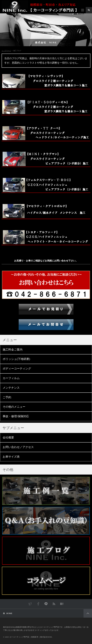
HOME (9, 613)
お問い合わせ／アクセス (18, 447)
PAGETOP (88, 613)
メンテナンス (11, 388)
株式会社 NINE (46, 43)
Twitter (30, 604)
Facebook (38, 604)
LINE (46, 604)
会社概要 (8, 437)
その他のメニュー (14, 407)
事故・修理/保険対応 (16, 416)
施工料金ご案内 (13, 350)
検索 (89, 10)
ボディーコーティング (17, 369)
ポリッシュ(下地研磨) (16, 359)
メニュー (83, 10)
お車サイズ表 (11, 457)
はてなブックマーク (62, 604)
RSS (54, 604)
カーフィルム (11, 378)
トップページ (6, 51)
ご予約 (7, 397)
